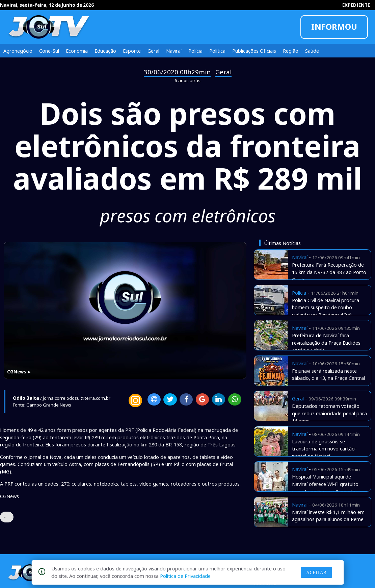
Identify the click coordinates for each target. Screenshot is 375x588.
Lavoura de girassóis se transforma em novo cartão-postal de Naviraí (324, 449)
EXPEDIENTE (356, 5)
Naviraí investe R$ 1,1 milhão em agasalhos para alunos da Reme (328, 516)
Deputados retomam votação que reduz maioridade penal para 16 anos (329, 413)
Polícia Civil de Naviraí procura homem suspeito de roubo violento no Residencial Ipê (326, 308)
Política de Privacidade (185, 576)
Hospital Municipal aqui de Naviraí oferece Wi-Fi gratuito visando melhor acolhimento (325, 484)
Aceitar (316, 572)
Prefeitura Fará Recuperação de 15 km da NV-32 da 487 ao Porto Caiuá (329, 272)
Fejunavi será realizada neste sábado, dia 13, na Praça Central (328, 374)
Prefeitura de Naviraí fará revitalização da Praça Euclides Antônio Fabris (326, 343)
